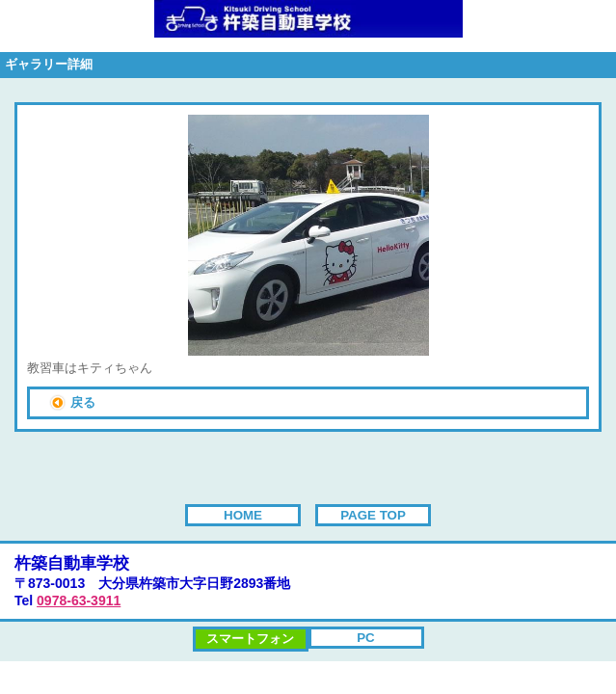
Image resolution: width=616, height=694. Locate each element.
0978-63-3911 (79, 601)
